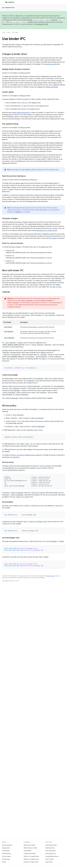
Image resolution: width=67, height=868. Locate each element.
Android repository (7, 845)
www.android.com (51, 853)
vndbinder (40, 87)
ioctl (28, 226)
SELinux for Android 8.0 (12, 457)
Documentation (8, 8)
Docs (9, 32)
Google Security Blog (30, 853)
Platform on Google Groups (31, 856)
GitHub (4, 862)
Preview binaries (6, 853)
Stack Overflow (50, 859)
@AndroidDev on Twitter (30, 848)
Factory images (6, 856)
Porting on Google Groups (31, 862)
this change (53, 238)
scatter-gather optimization (20, 113)
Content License (50, 576)
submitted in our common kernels (47, 231)
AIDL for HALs (57, 287)
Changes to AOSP (42, 24)
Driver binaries (6, 859)
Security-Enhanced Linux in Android (30, 455)
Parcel (24, 103)
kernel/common (50, 64)
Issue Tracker (49, 862)
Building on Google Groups (31, 859)
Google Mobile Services (52, 856)
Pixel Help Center (50, 848)
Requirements (6, 848)
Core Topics (15, 32)
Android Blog (27, 851)
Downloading (6, 851)
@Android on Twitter (29, 845)
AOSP (4, 32)
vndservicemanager (52, 87)
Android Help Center (51, 845)
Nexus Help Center (50, 851)
